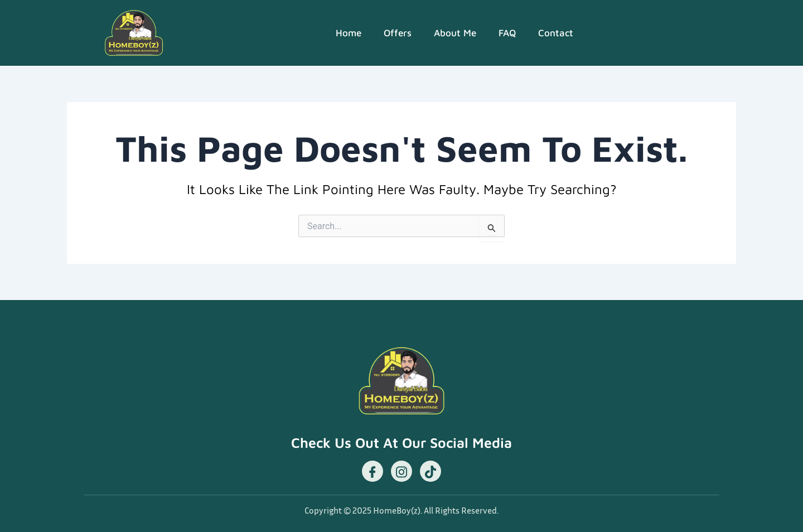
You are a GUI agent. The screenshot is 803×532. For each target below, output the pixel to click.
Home (349, 33)
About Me (455, 33)
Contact (556, 33)
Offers (398, 33)
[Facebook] (373, 471)
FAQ (507, 33)
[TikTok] (430, 471)
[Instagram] (401, 471)
